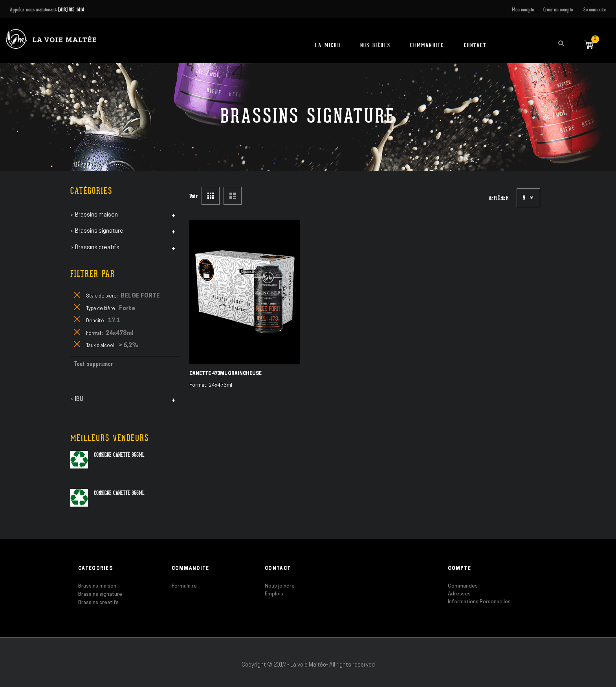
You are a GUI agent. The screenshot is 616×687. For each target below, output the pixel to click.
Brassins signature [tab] (99, 231)
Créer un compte (558, 10)
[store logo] (51, 39)
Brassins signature (100, 594)
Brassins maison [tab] (96, 215)
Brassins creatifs (98, 603)
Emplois (274, 594)
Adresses (459, 594)
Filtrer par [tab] (93, 274)
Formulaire (184, 586)
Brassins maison (97, 586)
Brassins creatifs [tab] (97, 248)
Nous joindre (280, 586)
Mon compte (523, 10)
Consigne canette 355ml (119, 455)
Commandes (463, 586)
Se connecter (595, 10)
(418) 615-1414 (71, 10)
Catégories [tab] (91, 191)
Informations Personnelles (479, 602)
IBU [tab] (79, 400)
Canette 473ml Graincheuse (225, 374)
